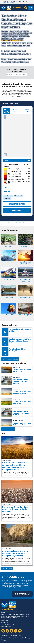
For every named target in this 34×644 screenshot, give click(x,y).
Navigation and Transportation (25, 280)
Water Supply (18, 196)
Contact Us (5, 622)
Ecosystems (25, 246)
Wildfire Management (25, 315)
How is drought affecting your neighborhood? (17, 70)
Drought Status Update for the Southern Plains (22, 392)
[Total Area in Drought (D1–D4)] (15, 182)
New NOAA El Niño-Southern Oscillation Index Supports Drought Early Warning (15, 553)
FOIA (20, 636)
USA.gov (4, 640)
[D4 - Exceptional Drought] (15, 179)
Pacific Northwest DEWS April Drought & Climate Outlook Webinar (20, 341)
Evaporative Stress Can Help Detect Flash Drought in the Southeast (17, 60)
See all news (7, 569)
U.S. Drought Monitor (6, 111)
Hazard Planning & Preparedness (25, 263)
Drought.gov (16, 8)
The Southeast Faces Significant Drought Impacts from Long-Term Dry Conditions (17, 21)
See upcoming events (10, 359)
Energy (9, 262)
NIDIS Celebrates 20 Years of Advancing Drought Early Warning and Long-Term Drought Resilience (15, 466)
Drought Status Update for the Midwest (22, 402)
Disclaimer (14, 636)
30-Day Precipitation (17, 110)
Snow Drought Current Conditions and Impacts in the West (22, 381)
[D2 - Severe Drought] (15, 174)
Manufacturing (9, 279)
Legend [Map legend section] (6, 160)
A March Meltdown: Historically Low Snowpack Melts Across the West (17, 44)
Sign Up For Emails (22, 594)
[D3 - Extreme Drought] (15, 177)
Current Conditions (17, 204)
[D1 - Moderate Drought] (15, 171)
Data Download (6, 627)
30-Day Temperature (29, 110)
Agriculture (7, 199)
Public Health (9, 297)
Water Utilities (9, 315)
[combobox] (17, 74)
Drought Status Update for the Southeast (22, 370)
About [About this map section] (6, 187)
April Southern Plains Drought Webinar (20, 330)
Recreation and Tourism (25, 298)
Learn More (12, 210)
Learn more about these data (17, 223)
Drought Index (7, 196)
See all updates (8, 429)
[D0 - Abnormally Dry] (15, 169)
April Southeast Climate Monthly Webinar (18, 350)
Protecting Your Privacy (22, 638)
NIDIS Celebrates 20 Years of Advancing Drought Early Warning (16, 52)
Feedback (5, 620)
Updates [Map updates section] (7, 191)
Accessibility (5, 636)
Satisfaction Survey (8, 624)
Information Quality (8, 638)
